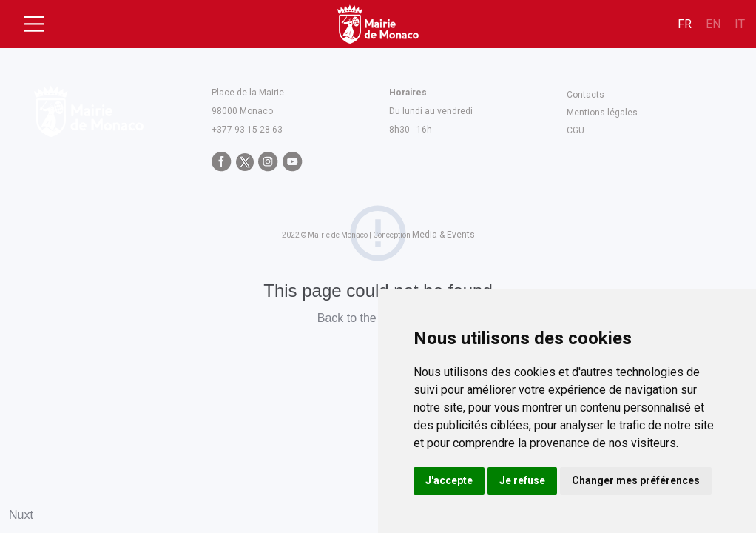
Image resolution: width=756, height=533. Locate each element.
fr (685, 24)
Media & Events (443, 235)
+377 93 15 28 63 (247, 130)
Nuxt (21, 515)
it (740, 24)
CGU (576, 130)
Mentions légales (602, 113)
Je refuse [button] (522, 480)
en (713, 24)
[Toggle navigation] (34, 24)
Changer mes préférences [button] (636, 480)
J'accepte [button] (449, 480)
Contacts (585, 95)
